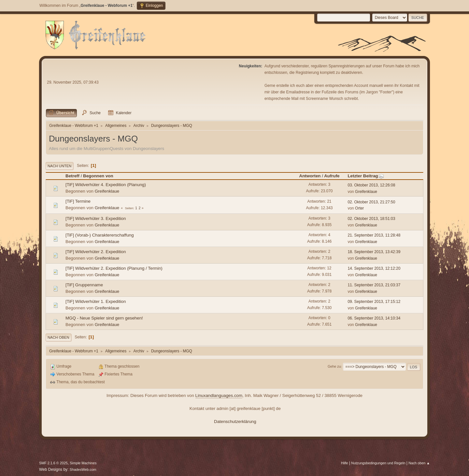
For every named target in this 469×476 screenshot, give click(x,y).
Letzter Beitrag (366, 176)
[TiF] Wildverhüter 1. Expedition (96, 301)
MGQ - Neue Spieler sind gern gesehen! (104, 318)
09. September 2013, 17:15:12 (374, 302)
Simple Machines (83, 463)
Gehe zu (334, 367)
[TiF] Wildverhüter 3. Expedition (96, 218)
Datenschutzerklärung (235, 422)
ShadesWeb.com (83, 469)
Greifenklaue (107, 191)
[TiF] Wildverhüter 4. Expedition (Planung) (106, 185)
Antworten (310, 176)
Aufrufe (332, 176)
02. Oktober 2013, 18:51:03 (371, 219)
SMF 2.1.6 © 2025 (53, 463)
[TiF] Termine (78, 201)
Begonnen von (98, 176)
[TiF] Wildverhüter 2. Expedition (96, 252)
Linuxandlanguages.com (219, 395)
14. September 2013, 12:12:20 (374, 268)
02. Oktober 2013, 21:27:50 (371, 202)
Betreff (72, 176)
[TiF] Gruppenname (84, 285)
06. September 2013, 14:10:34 (374, 318)
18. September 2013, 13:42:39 (374, 252)
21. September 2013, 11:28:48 (374, 235)
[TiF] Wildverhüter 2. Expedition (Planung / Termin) (114, 268)
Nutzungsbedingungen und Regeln (378, 463)
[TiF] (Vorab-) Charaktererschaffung (100, 235)
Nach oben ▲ (419, 463)
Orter (359, 208)
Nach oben (58, 337)
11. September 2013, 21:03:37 (374, 285)
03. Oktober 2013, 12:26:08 (371, 185)
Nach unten (59, 166)
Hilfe (345, 463)
